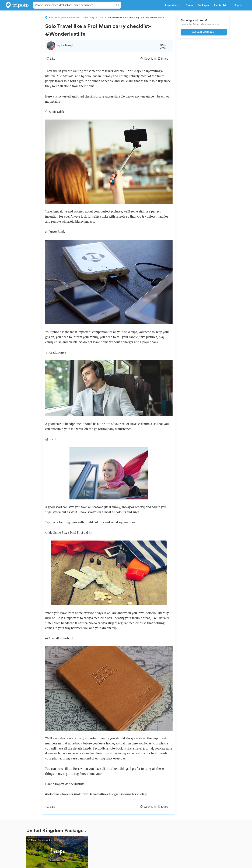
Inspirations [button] (173, 5)
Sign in (238, 5)
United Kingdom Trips (93, 17)
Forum (189, 5)
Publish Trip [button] (222, 5)
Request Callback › (204, 32)
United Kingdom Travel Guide (65, 17)
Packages (203, 5)
